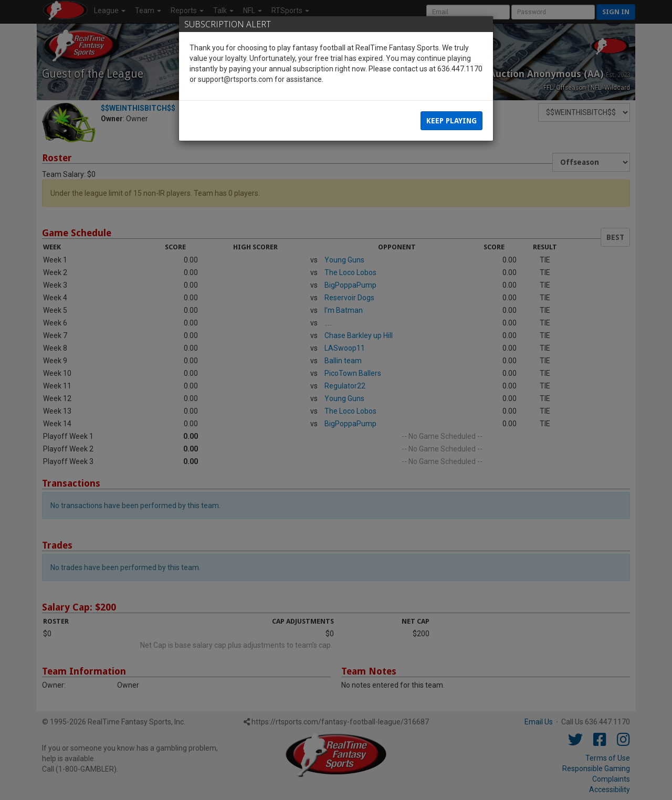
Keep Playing (451, 121)
